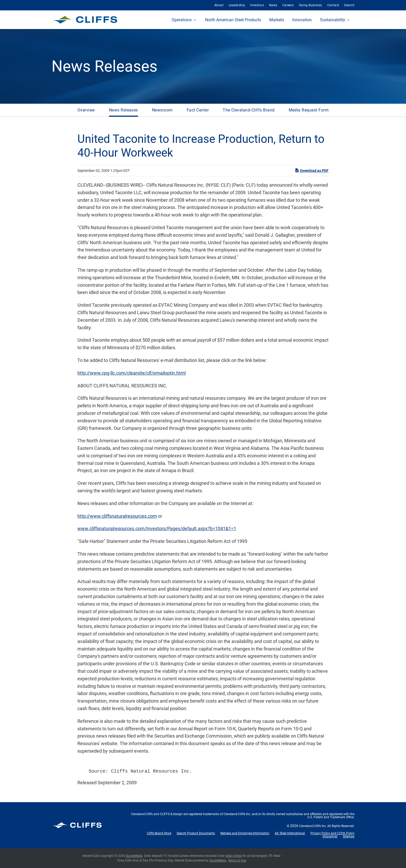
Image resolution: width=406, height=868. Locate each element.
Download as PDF (312, 170)
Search (349, 5)
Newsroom (162, 110)
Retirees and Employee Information (245, 833)
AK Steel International (290, 833)
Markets (277, 20)
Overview (86, 110)
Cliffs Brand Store (159, 833)
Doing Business (311, 5)
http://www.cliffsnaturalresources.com (117, 516)
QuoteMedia (134, 856)
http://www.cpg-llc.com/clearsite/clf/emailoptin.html (132, 373)
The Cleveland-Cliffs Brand (249, 110)
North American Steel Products (233, 20)
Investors (257, 5)
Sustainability (333, 20)
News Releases (124, 110)
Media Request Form (309, 110)
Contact (333, 5)
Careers (288, 5)
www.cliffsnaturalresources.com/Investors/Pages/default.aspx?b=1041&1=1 (157, 528)
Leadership (237, 5)
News (273, 5)
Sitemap (349, 836)
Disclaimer (330, 836)
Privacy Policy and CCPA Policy (332, 833)
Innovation (302, 20)
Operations (182, 20)
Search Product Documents (196, 833)
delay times (234, 856)
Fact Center (198, 110)
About (219, 5)
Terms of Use (237, 860)
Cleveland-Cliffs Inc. (313, 826)
